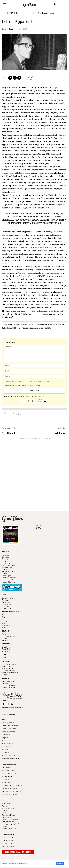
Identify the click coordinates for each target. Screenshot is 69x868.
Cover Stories (7, 611)
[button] (55, 5)
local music (35, 397)
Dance (4, 620)
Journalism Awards (9, 850)
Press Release (7, 567)
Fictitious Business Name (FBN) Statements (11, 830)
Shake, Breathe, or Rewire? (43, 13)
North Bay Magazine (9, 765)
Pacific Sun (6, 744)
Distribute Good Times (10, 577)
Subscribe (5, 556)
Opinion (5, 641)
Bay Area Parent (8, 753)
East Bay (5, 759)
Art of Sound (8, 433)
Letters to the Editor (9, 639)
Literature (5, 624)
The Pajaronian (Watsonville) (12, 801)
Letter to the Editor (8, 565)
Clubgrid (5, 678)
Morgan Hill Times (8, 792)
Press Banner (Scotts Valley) (12, 795)
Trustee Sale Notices (9, 838)
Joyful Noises (60, 433)
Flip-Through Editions (9, 688)
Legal (4, 822)
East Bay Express (8, 732)
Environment (6, 605)
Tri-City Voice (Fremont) (10, 804)
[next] (6, 13)
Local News (6, 609)
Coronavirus (6, 603)
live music (28, 397)
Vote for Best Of (8, 579)
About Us (5, 561)
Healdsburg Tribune (9, 780)
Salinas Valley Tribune (9, 798)
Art (3, 618)
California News (7, 601)
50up (4, 750)
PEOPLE (5, 657)
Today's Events (7, 669)
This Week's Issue (8, 684)
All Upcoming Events (9, 667)
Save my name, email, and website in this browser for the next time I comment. (28, 381)
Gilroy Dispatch (7, 777)
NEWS (4, 598)
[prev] (3, 13)
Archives (5, 573)
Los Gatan (6, 789)
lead (23, 397)
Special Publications (9, 690)
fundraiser (17, 397)
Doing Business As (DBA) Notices (10, 834)
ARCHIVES (51, 527)
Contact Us (6, 563)
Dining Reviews (7, 650)
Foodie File (6, 652)
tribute (41, 397)
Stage (4, 630)
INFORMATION (7, 551)
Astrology (5, 637)
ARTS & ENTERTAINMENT (10, 615)
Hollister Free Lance (9, 783)
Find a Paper (6, 575)
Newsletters (6, 554)
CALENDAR (6, 664)
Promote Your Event (9, 673)
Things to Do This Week (10, 676)
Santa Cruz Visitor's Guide (11, 768)
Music (4, 626)
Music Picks (6, 628)
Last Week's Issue (8, 686)
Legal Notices (7, 827)
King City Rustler (8, 786)
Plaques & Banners (8, 581)
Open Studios (7, 762)
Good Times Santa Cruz (10, 735)
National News (7, 607)
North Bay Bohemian (9, 741)
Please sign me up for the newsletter (17, 385)
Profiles (5, 661)
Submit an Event (8, 671)
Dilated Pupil (6, 756)
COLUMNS (5, 634)
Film (3, 622)
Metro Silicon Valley (9, 738)
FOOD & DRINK (7, 647)
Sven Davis (9, 29)
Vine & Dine (6, 654)
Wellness (5, 643)
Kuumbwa (26, 328)
